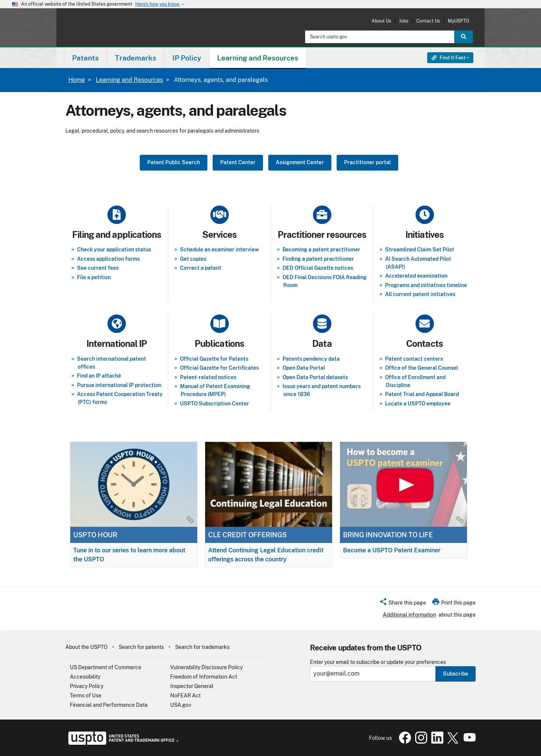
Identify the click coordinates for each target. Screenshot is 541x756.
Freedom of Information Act (204, 677)
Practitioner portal (367, 162)
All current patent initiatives (420, 294)
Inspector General (192, 686)
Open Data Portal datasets (315, 377)
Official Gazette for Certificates (219, 368)
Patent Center (238, 162)
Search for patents (141, 647)
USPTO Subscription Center (215, 404)
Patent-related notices (208, 377)
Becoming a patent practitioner (321, 249)
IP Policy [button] (187, 58)
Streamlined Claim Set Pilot (420, 249)
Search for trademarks (202, 647)
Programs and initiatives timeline (426, 285)
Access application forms (108, 259)
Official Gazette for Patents (214, 359)
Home (77, 80)
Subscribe (456, 674)
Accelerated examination (416, 276)
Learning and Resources (129, 80)
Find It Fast (449, 58)
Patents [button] (85, 58)
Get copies (193, 259)
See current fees (98, 268)
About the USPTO (86, 647)
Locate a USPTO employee (418, 404)
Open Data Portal (304, 368)
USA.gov (181, 705)
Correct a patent (201, 268)
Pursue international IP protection (119, 385)
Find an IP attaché (99, 376)
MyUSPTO (459, 21)
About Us (381, 21)
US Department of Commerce (106, 667)
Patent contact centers (414, 359)
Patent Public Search (174, 162)
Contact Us (428, 21)
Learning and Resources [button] (258, 58)
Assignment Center (300, 162)
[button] (403, 604)
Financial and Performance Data (109, 705)
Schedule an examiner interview (219, 249)
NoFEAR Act (185, 696)
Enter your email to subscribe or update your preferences (378, 662)
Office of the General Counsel (422, 368)
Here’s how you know (160, 4)
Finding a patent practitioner (318, 259)
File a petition (94, 277)
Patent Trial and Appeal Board (422, 394)
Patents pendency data (311, 359)
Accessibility (85, 677)
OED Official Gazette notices (318, 268)
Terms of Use (86, 696)
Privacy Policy (87, 686)
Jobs (404, 21)
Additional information (410, 615)
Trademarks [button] (136, 58)
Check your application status (114, 249)
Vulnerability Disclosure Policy (206, 667)
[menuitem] (85, 58)
